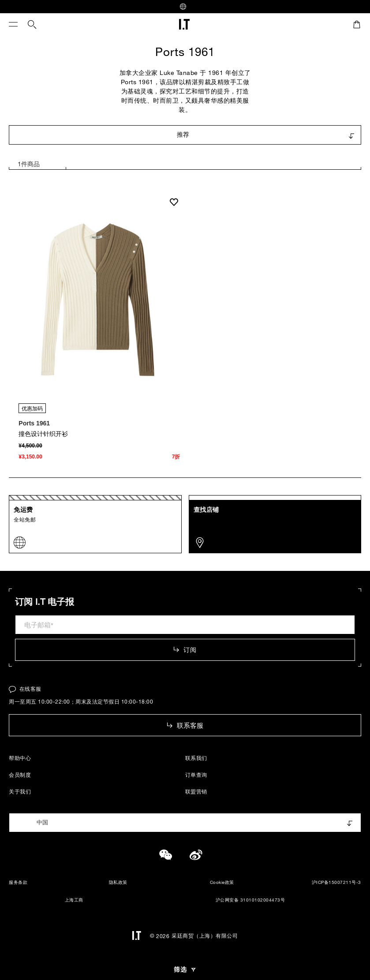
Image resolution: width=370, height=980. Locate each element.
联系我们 (196, 758)
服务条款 (18, 882)
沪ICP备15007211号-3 (336, 882)
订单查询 (196, 775)
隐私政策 (118, 882)
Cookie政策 (222, 882)
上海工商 (69, 900)
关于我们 (20, 791)
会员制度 (20, 775)
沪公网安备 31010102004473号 (245, 900)
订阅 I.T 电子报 (45, 602)
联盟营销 (196, 791)
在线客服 (25, 689)
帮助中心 (20, 758)
